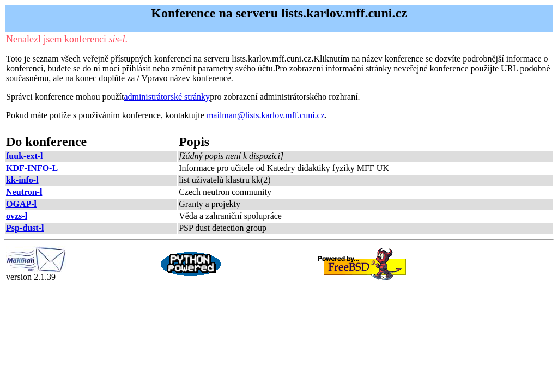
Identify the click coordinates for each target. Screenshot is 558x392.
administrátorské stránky (167, 97)
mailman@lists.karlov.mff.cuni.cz (266, 115)
